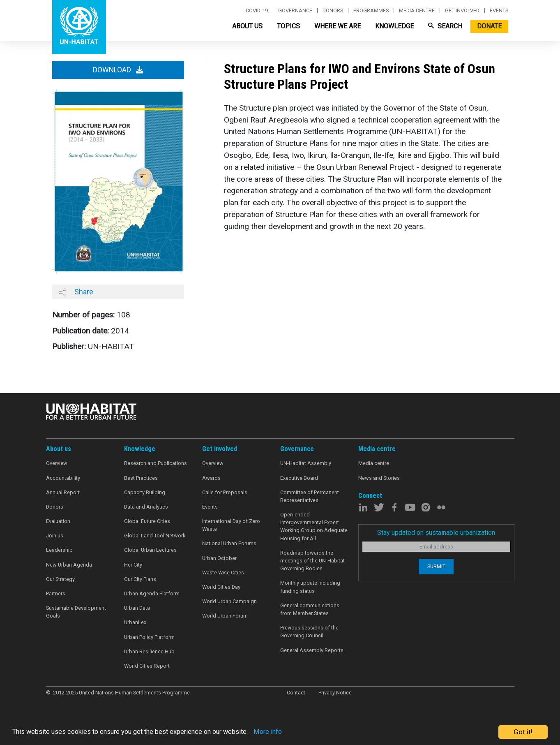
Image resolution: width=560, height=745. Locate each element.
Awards (211, 478)
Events (499, 11)
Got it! (523, 732)
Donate (489, 26)
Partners (56, 593)
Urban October (219, 558)
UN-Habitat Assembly (306, 463)
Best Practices (141, 478)
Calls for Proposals (225, 492)
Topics (288, 26)
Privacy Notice (335, 693)
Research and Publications (156, 463)
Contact (296, 693)
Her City (133, 565)
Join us (55, 536)
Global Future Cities (147, 521)
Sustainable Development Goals (76, 612)
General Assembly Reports (312, 650)
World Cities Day (221, 587)
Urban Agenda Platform (152, 593)
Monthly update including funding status (310, 587)
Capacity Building (145, 492)
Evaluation (58, 521)
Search (445, 26)
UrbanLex (135, 622)
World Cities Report (147, 666)
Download (118, 70)
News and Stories (379, 478)
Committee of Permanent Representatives (310, 496)
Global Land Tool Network (155, 536)
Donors (333, 11)
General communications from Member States (310, 609)
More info (280, 732)
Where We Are (338, 26)
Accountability (63, 478)
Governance (295, 11)
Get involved (462, 11)
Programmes (371, 11)
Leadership (59, 550)
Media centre (417, 11)
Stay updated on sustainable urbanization (436, 533)
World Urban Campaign (229, 601)
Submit (436, 566)
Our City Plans (140, 579)
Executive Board (299, 478)
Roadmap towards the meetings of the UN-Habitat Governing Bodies (312, 561)
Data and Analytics (146, 507)
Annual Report (63, 492)
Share (76, 292)
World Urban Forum (225, 616)
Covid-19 (257, 11)
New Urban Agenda (69, 565)
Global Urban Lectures (150, 550)
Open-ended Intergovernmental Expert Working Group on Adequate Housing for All (314, 526)
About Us (247, 26)
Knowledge (394, 26)
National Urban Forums (229, 543)
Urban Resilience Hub (149, 651)
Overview (57, 463)
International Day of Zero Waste (231, 525)
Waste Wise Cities (223, 573)
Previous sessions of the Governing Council (309, 632)
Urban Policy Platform (149, 637)
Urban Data (137, 608)
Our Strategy (60, 579)
